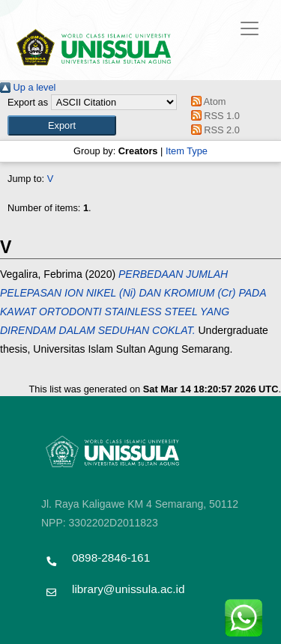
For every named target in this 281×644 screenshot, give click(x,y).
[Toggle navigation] (250, 28)
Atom (206, 101)
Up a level (28, 87)
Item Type (187, 151)
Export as (28, 102)
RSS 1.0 (213, 116)
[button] (62, 125)
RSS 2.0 (213, 130)
